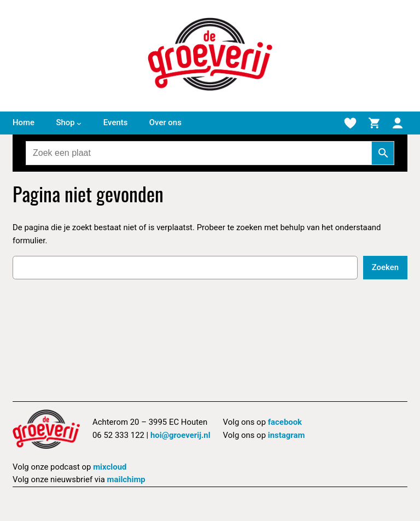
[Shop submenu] (79, 123)
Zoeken (385, 267)
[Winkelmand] (374, 123)
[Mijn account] (398, 123)
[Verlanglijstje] (350, 123)
